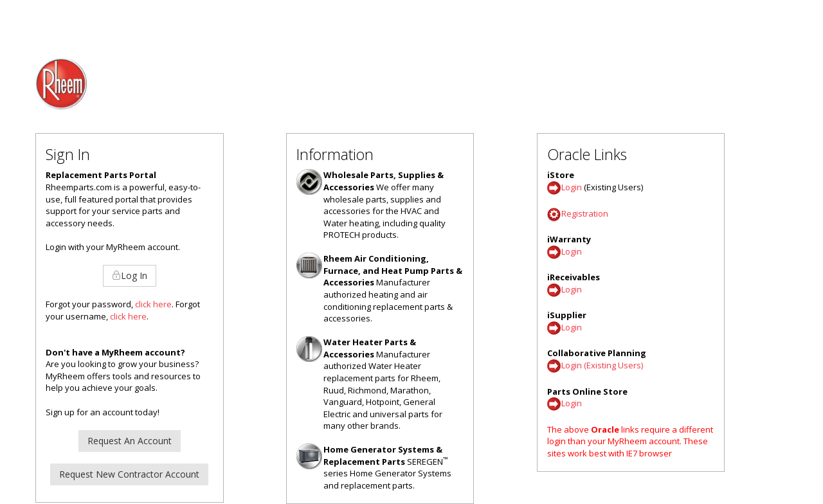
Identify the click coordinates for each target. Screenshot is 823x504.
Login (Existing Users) (602, 366)
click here (153, 304)
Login (572, 187)
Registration (585, 213)
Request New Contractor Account (129, 474)
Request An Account (130, 441)
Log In (130, 275)
